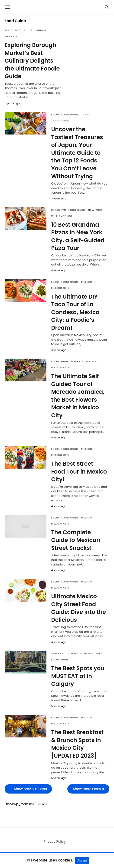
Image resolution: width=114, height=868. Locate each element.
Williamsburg (62, 216)
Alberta (57, 654)
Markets (11, 36)
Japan (86, 115)
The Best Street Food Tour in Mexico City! (79, 471)
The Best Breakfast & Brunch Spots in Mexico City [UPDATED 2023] (77, 744)
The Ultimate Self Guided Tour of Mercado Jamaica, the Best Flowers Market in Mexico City (78, 396)
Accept (82, 860)
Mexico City (60, 288)
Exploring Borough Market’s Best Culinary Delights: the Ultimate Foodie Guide (32, 61)
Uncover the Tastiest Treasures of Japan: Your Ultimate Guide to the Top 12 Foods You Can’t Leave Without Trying (77, 153)
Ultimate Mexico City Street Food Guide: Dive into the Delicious (78, 608)
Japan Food (60, 121)
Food (9, 30)
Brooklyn (59, 210)
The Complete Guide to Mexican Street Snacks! (76, 540)
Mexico (87, 282)
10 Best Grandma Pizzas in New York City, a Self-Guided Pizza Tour (78, 236)
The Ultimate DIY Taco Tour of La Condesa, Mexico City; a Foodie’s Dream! (75, 312)
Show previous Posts (30, 789)
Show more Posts (87, 789)
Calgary (72, 654)
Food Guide (24, 30)
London (41, 30)
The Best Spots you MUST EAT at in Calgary (78, 676)
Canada (87, 654)
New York (96, 210)
